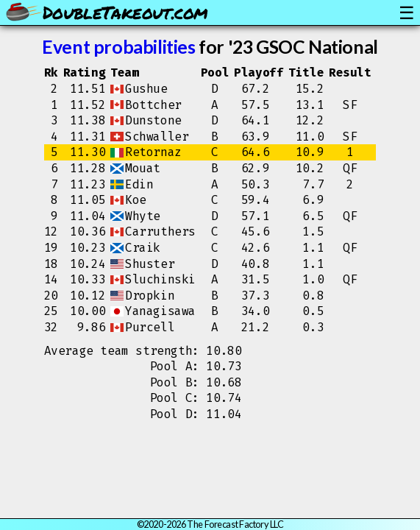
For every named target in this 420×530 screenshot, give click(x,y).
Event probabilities (118, 47)
